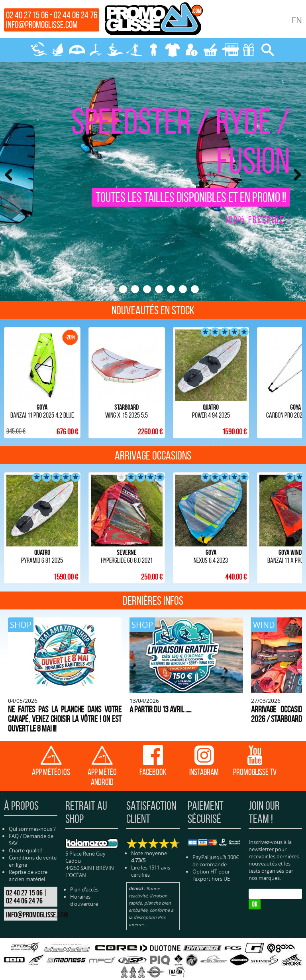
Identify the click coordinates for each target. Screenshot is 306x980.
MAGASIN (229, 50)
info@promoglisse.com (42, 25)
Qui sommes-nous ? (32, 809)
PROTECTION (172, 50)
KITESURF (38, 50)
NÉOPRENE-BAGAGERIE (153, 50)
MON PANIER (210, 50)
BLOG (232, 967)
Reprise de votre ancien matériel (28, 856)
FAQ (14, 816)
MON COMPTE (191, 50)
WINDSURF (57, 50)
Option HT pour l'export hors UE (211, 855)
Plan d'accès (84, 870)
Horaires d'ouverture (84, 880)
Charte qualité (25, 831)
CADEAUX (249, 50)
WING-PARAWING (76, 50)
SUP (134, 50)
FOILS (96, 50)
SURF (115, 50)
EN (297, 20)
